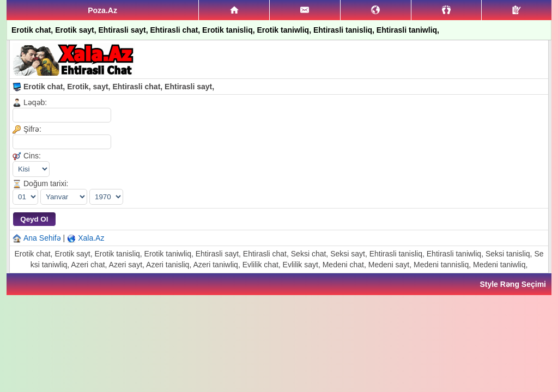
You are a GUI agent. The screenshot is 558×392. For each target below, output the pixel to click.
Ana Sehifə (42, 238)
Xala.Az (91, 238)
